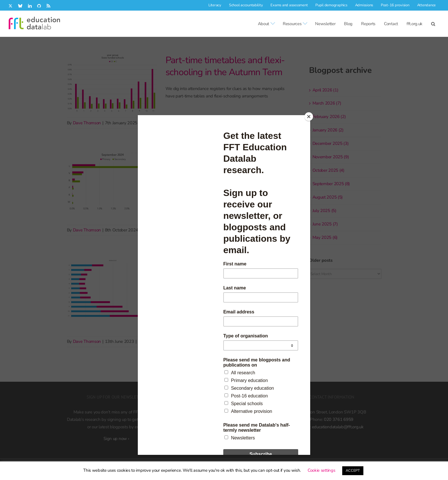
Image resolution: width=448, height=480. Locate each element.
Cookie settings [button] (321, 470)
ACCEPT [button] (353, 471)
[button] (433, 24)
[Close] (309, 117)
